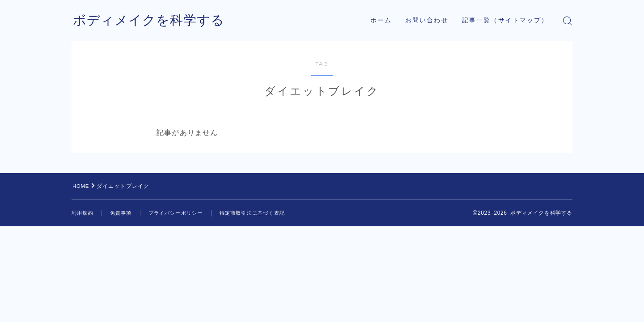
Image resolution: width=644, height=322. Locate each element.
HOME (82, 186)
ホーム (381, 20)
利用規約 (83, 213)
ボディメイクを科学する (151, 21)
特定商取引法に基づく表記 (263, 213)
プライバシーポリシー (182, 213)
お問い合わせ (427, 20)
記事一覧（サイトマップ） (505, 20)
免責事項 (124, 213)
